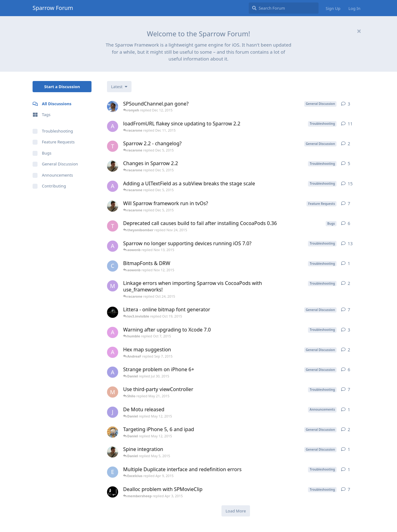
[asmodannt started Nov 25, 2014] (113, 372)
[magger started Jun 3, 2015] (113, 286)
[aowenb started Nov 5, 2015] (113, 126)
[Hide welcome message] (359, 31)
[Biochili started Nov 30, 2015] (113, 106)
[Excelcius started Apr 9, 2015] (113, 472)
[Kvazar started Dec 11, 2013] (113, 312)
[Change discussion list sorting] (119, 87)
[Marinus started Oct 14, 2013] (113, 392)
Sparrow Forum (53, 8)
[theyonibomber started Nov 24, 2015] (113, 146)
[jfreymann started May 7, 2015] (113, 412)
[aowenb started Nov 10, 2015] (113, 186)
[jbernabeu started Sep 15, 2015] (113, 206)
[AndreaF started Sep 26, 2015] (113, 332)
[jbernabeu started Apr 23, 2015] (113, 452)
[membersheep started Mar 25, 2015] (113, 492)
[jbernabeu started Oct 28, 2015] (113, 166)
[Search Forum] (284, 8)
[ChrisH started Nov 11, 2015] (113, 266)
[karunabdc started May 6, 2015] (113, 432)
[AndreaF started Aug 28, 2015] (113, 352)
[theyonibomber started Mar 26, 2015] (113, 226)
